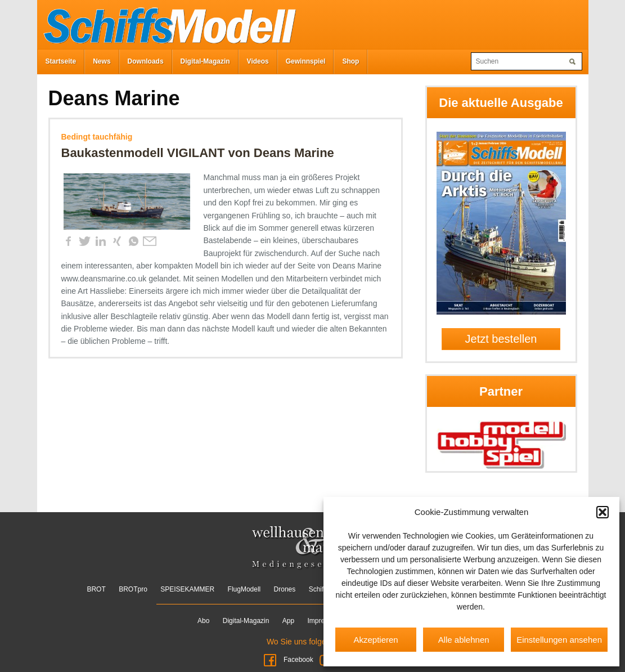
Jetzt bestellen (501, 339)
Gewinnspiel (306, 61)
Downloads (146, 61)
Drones (285, 589)
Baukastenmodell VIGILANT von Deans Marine (198, 153)
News (102, 61)
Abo (203, 621)
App (288, 621)
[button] (602, 512)
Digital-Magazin (205, 61)
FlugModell (244, 589)
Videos (258, 61)
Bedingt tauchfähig (97, 137)
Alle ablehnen (464, 640)
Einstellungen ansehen (559, 640)
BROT (96, 589)
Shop (350, 61)
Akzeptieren (376, 640)
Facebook (288, 660)
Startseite (61, 61)
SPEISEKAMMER (187, 589)
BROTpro (133, 589)
